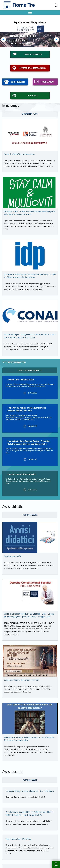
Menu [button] (56, 866)
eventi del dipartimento (30, 370)
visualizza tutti (30, 114)
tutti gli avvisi (30, 515)
